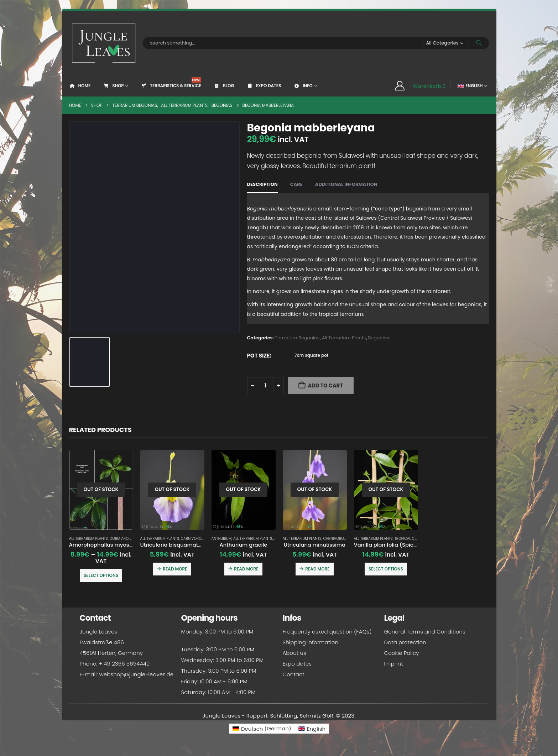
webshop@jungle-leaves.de (137, 674)
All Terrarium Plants (344, 338)
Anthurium (222, 539)
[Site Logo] (104, 43)
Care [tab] (296, 184)
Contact (294, 674)
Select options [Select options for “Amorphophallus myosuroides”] (101, 575)
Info (303, 86)
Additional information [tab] (346, 184)
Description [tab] (262, 184)
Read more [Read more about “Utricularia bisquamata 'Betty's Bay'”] (175, 569)
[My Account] (400, 86)
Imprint (394, 664)
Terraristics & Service (171, 83)
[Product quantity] (266, 386)
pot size (259, 356)
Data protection (405, 642)
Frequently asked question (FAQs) (327, 632)
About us (294, 653)
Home (80, 86)
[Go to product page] (101, 490)
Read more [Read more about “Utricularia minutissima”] (317, 569)
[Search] (479, 43)
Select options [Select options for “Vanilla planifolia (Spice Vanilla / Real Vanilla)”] (386, 569)
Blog (224, 86)
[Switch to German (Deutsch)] (262, 728)
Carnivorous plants (200, 539)
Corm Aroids (122, 539)
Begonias (379, 338)
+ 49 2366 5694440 (124, 664)
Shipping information (311, 642)
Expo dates (264, 86)
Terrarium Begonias (297, 338)
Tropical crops (409, 539)
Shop (113, 86)
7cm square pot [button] (311, 355)
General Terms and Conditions (425, 632)
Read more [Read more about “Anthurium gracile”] (246, 569)
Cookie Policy (402, 653)
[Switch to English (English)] (312, 728)
